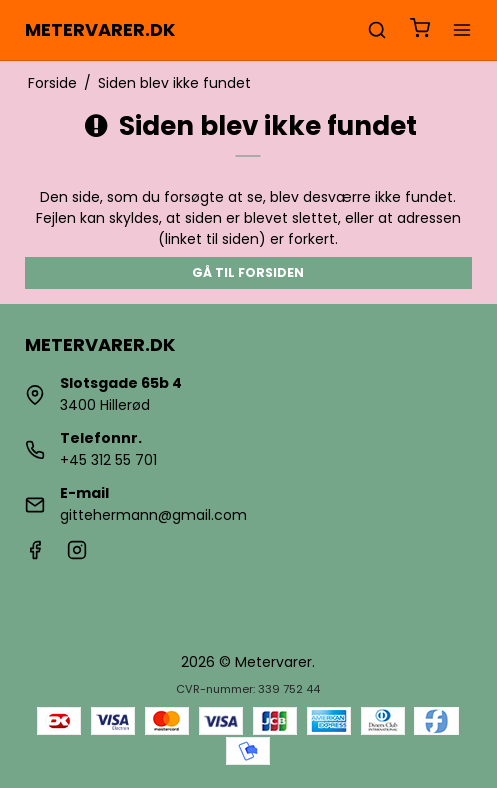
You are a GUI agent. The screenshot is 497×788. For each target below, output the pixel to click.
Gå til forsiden (248, 272)
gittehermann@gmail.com (153, 515)
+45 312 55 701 (108, 460)
